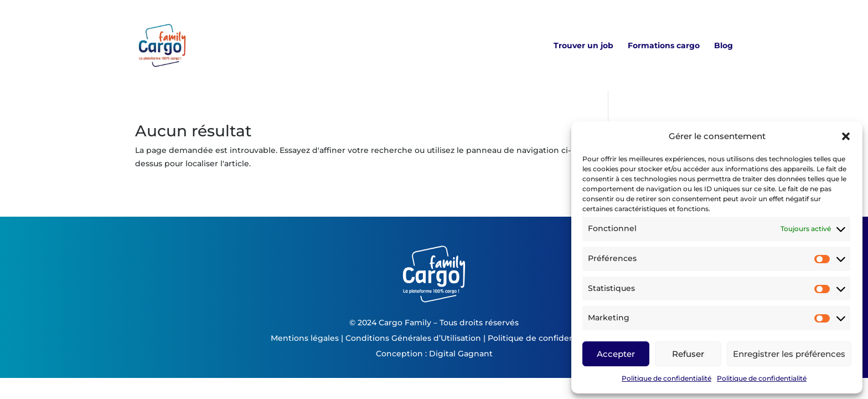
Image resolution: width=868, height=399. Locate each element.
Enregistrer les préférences (789, 354)
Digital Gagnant (461, 354)
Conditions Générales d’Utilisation (413, 338)
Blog (724, 46)
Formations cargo (664, 46)
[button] (846, 136)
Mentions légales (305, 338)
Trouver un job (583, 46)
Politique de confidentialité (666, 378)
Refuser (688, 354)
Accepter (616, 354)
